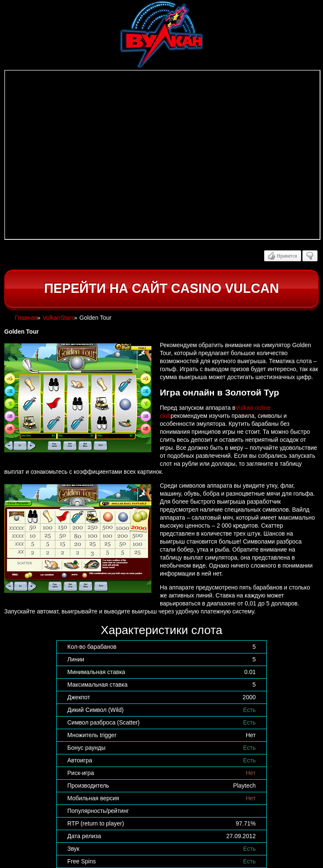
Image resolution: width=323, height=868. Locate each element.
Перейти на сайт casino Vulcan (161, 288)
